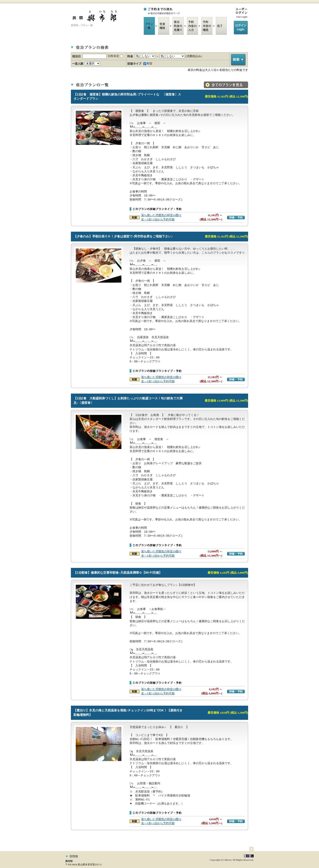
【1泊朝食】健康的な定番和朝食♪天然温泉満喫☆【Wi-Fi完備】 (118, 573)
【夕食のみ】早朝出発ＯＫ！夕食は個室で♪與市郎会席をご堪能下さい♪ (123, 236)
